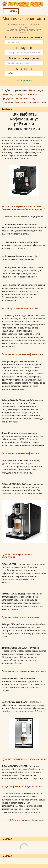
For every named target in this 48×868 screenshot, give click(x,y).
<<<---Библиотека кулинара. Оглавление (24, 820)
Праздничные (23, 94)
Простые (7, 102)
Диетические (22, 102)
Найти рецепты (24, 80)
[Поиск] (24, 42)
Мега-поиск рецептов (24, 18)
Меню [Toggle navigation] (11, 11)
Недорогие (39, 102)
